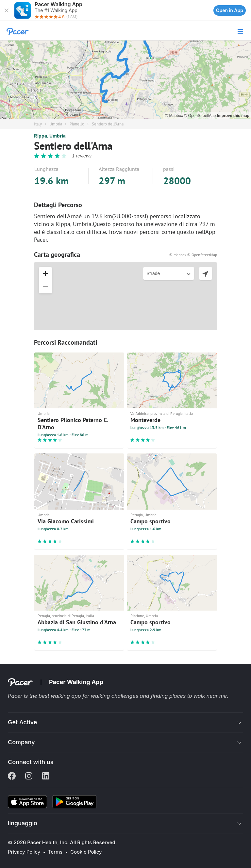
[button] (7, 10)
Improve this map (233, 116)
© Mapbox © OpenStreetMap (193, 255)
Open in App (230, 10)
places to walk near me (198, 696)
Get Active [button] (22, 722)
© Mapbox (175, 116)
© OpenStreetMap (200, 116)
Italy (38, 124)
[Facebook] (12, 777)
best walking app (60, 696)
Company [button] (21, 742)
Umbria (56, 124)
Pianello (77, 124)
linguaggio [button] (23, 823)
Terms (55, 852)
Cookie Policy (86, 852)
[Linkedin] (46, 777)
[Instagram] (29, 777)
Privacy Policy (24, 852)
